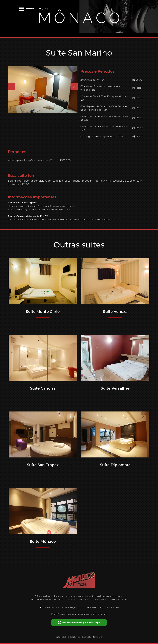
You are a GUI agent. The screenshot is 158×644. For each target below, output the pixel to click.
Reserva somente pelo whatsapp (79, 623)
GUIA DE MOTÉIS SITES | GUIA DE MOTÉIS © (79, 637)
